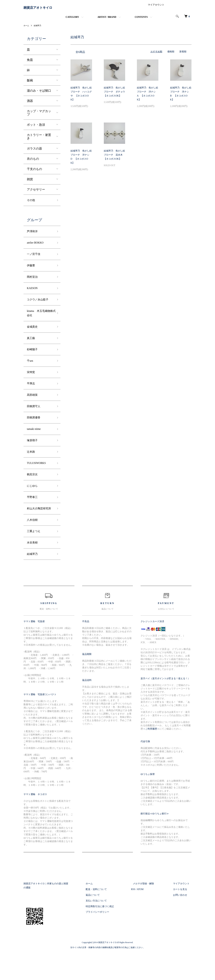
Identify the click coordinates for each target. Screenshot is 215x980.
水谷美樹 (33, 570)
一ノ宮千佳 (34, 259)
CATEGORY (72, 20)
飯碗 (30, 83)
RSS (141, 917)
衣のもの (33, 161)
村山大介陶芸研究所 (39, 531)
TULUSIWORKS (38, 481)
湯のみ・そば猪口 (39, 93)
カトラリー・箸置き (39, 139)
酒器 (30, 103)
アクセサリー (36, 192)
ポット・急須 (36, 127)
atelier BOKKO (36, 247)
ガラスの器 (34, 151)
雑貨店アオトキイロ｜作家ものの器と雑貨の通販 (49, 912)
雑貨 (30, 182)
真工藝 (31, 348)
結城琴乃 (38, 28)
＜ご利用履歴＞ (151, 757)
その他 (31, 203)
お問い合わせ (182, 923)
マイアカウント (156, 7)
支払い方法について (106, 929)
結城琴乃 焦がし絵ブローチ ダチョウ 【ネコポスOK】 (116, 94)
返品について (102, 923)
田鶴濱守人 (34, 420)
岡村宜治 (33, 283)
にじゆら (33, 505)
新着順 (183, 54)
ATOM (148, 917)
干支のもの (34, 172)
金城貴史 (33, 336)
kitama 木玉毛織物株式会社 (40, 322)
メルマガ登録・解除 (149, 912)
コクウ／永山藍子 (39, 307)
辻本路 (31, 468)
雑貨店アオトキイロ (45, 9)
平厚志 (31, 396)
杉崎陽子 (33, 360)
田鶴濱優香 (34, 432)
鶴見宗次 (33, 492)
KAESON (33, 295)
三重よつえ (34, 558)
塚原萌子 (33, 457)
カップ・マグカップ (39, 115)
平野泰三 (33, 517)
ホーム (27, 28)
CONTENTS (141, 20)
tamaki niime (35, 444)
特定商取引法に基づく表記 (110, 934)
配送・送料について (106, 917)
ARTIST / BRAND (107, 20)
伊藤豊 (31, 271)
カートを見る (182, 917)
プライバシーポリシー (107, 940)
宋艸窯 (31, 384)
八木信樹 (33, 546)
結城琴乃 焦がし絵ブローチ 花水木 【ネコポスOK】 (114, 158)
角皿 (30, 62)
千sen (30, 372)
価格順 (171, 54)
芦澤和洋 (33, 235)
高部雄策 (33, 408)
